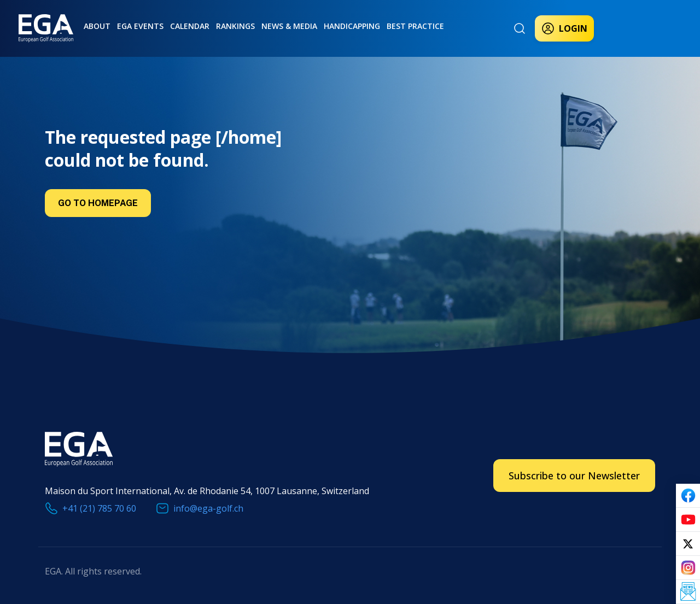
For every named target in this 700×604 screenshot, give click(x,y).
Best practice (415, 26)
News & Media (289, 26)
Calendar (190, 26)
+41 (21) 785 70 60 (99, 508)
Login (564, 28)
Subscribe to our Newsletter (574, 476)
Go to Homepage (98, 203)
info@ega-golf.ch (208, 508)
